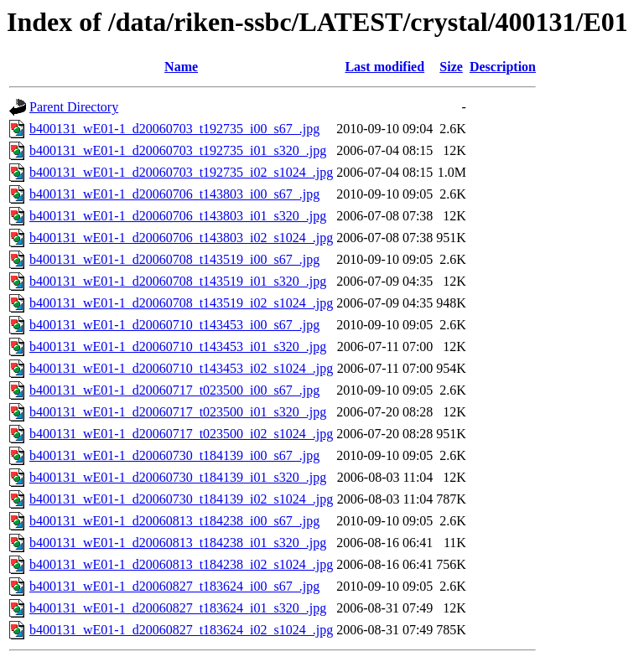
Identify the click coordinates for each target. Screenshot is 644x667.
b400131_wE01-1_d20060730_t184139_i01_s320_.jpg (178, 477)
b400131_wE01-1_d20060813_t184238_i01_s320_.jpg (178, 543)
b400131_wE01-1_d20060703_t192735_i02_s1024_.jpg (181, 172)
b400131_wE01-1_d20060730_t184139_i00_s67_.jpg (174, 455)
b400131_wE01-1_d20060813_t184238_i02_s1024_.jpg (181, 564)
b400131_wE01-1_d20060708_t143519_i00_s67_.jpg (174, 259)
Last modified (384, 67)
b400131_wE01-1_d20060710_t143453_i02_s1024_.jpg (181, 368)
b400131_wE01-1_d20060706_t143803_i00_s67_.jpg (174, 194)
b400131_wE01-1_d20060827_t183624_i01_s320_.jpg (178, 608)
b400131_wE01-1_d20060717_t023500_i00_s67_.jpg (174, 390)
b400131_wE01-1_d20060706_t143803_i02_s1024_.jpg (181, 238)
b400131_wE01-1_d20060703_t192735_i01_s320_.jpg (178, 150)
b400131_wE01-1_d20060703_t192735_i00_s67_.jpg (174, 129)
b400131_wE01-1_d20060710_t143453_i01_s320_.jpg (178, 346)
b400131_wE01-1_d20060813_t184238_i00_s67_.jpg (174, 521)
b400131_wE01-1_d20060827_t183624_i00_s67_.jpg (174, 586)
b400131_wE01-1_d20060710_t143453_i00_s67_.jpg (174, 325)
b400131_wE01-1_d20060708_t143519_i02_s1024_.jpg (181, 303)
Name (181, 67)
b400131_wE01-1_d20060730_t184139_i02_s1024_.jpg (181, 499)
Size (451, 67)
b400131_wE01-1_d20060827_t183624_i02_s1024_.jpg (181, 630)
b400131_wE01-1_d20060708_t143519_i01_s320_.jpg (178, 281)
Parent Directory (74, 107)
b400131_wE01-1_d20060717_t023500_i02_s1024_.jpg (181, 434)
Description (503, 67)
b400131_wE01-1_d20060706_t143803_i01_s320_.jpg (178, 216)
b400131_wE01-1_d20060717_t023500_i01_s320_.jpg (178, 412)
